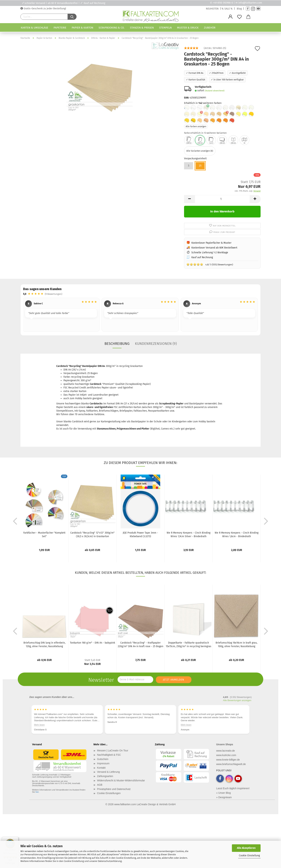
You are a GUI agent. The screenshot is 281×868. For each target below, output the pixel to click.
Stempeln (165, 28)
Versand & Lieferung (109, 772)
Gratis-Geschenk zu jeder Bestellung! (44, 9)
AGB (100, 785)
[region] (140, 315)
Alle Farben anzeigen (196, 126)
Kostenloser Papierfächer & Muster (211, 243)
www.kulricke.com (226, 755)
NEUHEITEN (212, 9)
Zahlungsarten (105, 776)
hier (37, 792)
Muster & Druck (188, 28)
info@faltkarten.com (250, 3)
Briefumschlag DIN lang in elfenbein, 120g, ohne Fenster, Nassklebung (44, 645)
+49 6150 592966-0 (223, 3)
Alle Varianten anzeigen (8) (200, 151)
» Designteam (224, 797)
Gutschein (103, 759)
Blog (239, 9)
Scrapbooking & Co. (112, 28)
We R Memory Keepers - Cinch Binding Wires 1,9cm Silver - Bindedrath (189, 535)
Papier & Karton (82, 28)
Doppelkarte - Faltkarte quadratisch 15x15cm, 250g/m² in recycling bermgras (189, 645)
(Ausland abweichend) (215, 91)
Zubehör (210, 28)
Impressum (103, 763)
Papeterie (60, 28)
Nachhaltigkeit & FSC (109, 755)
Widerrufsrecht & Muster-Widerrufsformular (121, 780)
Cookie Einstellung (249, 856)
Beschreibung (117, 344)
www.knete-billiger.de (228, 760)
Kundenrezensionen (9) (156, 344)
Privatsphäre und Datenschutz (114, 789)
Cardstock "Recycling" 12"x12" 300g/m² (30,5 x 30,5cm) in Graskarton (92, 535)
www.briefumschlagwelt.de (231, 764)
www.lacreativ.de (226, 751)
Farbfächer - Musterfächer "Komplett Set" (44, 535)
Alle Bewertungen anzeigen (237, 700)
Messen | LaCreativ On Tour (113, 750)
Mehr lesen (39, 725)
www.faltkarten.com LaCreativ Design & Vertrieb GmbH (145, 804)
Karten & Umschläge (34, 28)
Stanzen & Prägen (142, 28)
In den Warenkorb (222, 211)
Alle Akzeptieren (246, 848)
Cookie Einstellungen (109, 793)
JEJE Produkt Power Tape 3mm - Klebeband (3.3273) (140, 535)
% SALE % (227, 9)
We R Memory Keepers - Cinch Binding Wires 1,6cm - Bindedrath (237, 535)
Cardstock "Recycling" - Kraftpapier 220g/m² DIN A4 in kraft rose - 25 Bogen (140, 645)
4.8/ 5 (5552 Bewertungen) (210, 264)
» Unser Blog (224, 793)
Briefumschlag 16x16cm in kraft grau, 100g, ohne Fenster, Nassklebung (236, 645)
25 (200, 166)
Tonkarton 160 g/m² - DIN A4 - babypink (92, 643)
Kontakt (101, 768)
